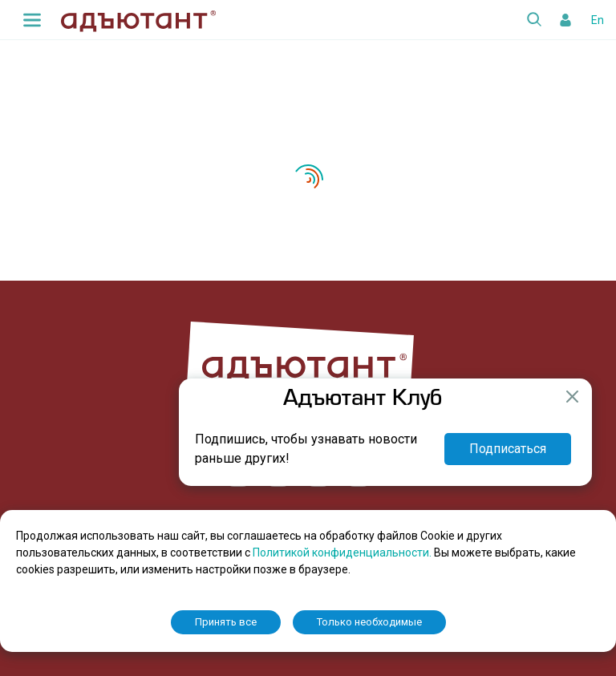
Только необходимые (369, 622)
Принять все (226, 622)
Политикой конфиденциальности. (343, 553)
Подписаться (508, 449)
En (598, 20)
